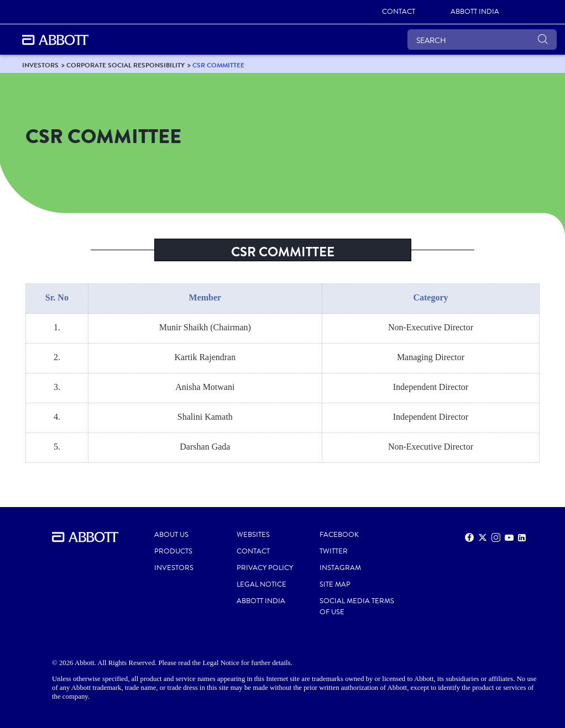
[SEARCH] (482, 39)
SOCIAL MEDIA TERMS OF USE (357, 606)
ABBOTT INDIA (261, 601)
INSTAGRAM (340, 568)
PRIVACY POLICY (265, 568)
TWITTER (334, 551)
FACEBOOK (339, 535)
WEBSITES (253, 535)
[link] (399, 12)
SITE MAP (335, 584)
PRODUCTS (173, 551)
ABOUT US (171, 535)
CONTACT (253, 551)
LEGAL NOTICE (261, 584)
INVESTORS (174, 568)
